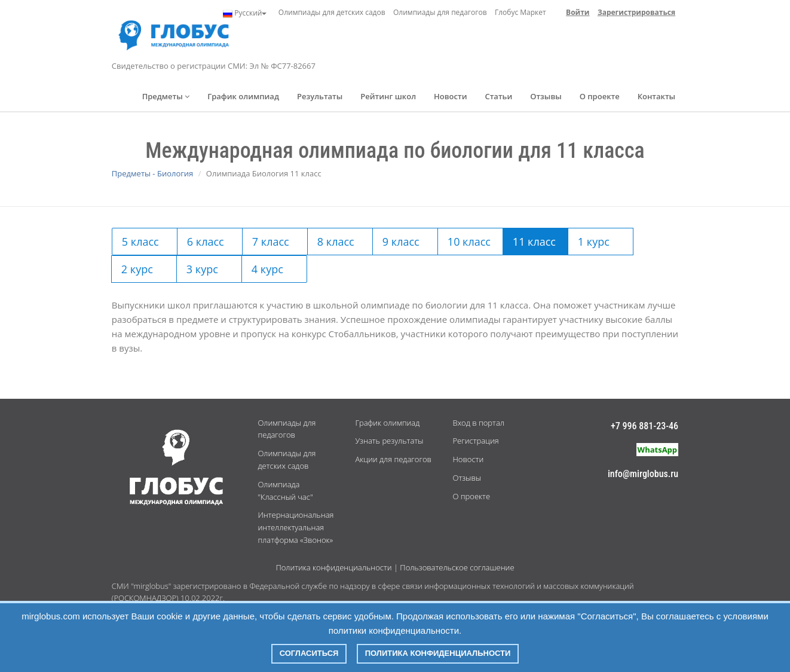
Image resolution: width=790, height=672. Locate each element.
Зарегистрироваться (636, 12)
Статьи (498, 96)
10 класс (469, 242)
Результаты (320, 96)
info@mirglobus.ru (643, 474)
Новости (450, 96)
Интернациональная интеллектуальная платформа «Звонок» (296, 527)
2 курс (137, 269)
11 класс (534, 242)
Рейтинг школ (388, 96)
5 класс (140, 242)
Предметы (166, 96)
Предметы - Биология (152, 173)
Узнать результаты (389, 441)
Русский (245, 13)
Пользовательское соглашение (457, 567)
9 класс (401, 242)
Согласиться (309, 653)
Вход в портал (478, 423)
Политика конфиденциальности (333, 567)
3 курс (202, 269)
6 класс (206, 242)
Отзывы (546, 96)
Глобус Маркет (520, 12)
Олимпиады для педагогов (440, 12)
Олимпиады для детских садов (332, 12)
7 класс (271, 242)
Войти (578, 12)
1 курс (594, 242)
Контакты (656, 96)
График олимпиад (243, 96)
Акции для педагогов (393, 459)
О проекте (600, 96)
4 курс (267, 269)
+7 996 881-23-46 (644, 426)
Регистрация (475, 441)
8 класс (336, 242)
